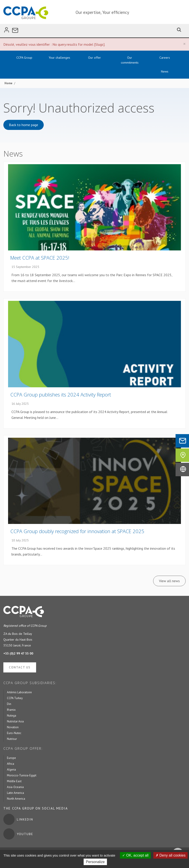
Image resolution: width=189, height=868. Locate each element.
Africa (11, 764)
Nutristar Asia (15, 721)
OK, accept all (135, 855)
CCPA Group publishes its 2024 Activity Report (61, 394)
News (165, 71)
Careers (165, 58)
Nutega (12, 716)
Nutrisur (12, 739)
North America (16, 799)
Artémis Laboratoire (19, 692)
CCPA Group (24, 58)
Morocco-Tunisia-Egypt (22, 775)
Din (9, 704)
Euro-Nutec (14, 733)
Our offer (94, 58)
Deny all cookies (171, 855)
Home (8, 83)
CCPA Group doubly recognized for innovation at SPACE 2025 (77, 531)
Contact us (20, 667)
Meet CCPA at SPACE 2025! (40, 258)
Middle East (14, 781)
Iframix (11, 710)
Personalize (95, 862)
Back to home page (24, 125)
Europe (11, 758)
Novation (13, 727)
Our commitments (130, 60)
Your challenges (59, 58)
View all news (169, 581)
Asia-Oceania (15, 787)
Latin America (15, 793)
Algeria (11, 770)
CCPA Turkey (15, 698)
